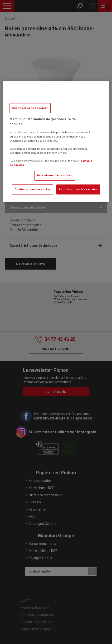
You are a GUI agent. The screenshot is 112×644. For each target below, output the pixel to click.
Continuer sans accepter (30, 108)
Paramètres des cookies (55, 175)
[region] (56, 141)
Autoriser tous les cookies (78, 189)
